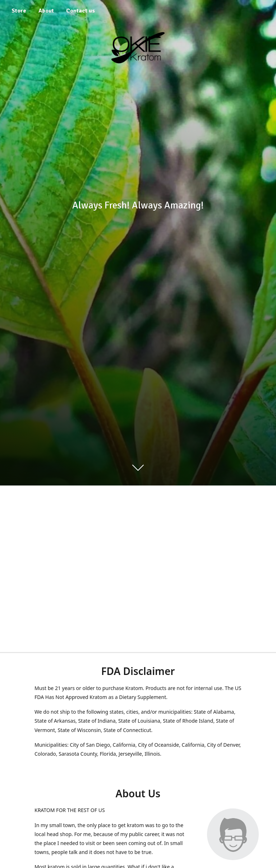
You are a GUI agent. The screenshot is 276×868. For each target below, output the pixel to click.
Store (19, 11)
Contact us (80, 11)
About (46, 11)
